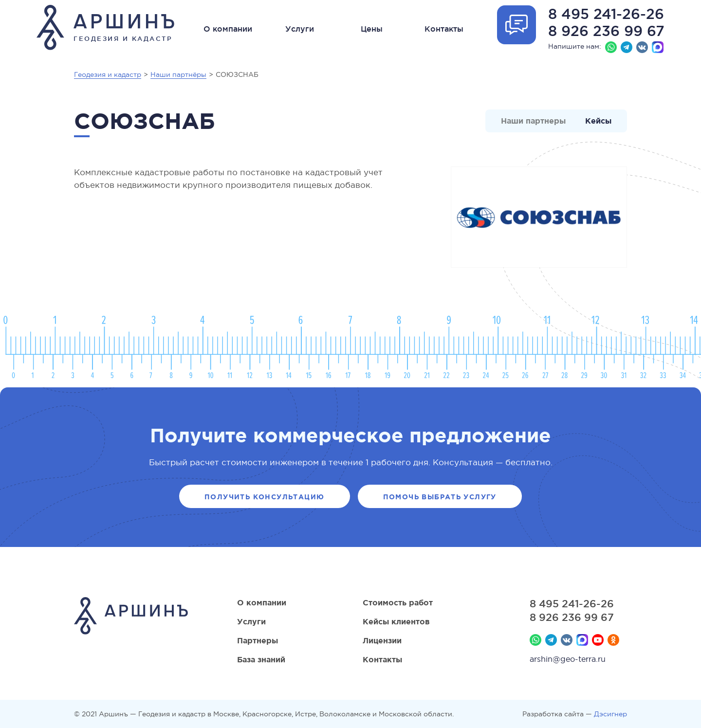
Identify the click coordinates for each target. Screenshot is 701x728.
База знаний (261, 659)
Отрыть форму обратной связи (517, 25)
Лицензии (382, 640)
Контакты (444, 29)
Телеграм (627, 47)
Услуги (300, 29)
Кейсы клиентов (396, 621)
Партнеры (258, 640)
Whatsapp (611, 47)
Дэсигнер (610, 714)
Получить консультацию (264, 497)
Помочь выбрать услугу (440, 497)
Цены (372, 29)
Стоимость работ (398, 602)
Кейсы (598, 121)
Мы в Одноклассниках (613, 640)
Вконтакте (642, 47)
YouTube (598, 640)
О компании (228, 29)
